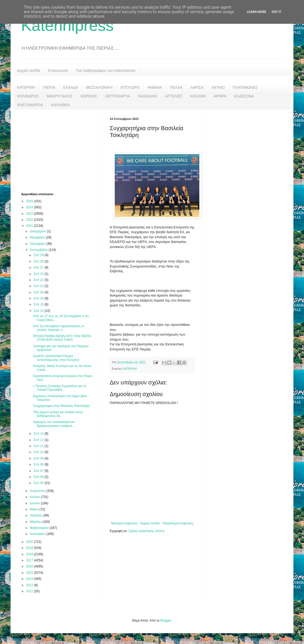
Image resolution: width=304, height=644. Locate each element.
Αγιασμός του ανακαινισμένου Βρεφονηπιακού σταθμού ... (54, 424)
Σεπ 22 (39, 280)
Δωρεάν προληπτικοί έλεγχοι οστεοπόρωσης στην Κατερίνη (56, 358)
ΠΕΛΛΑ (176, 87)
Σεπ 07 (39, 471)
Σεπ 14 (39, 311)
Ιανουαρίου (38, 534)
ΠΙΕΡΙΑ (49, 87)
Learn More (257, 12)
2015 (30, 573)
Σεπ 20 (39, 292)
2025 (30, 201)
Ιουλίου (35, 497)
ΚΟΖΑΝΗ (198, 96)
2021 (30, 226)
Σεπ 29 (39, 255)
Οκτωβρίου (38, 244)
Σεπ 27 (39, 267)
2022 (30, 220)
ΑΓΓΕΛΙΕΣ (174, 96)
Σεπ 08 (39, 464)
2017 (30, 560)
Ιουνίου (35, 503)
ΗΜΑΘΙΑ (155, 87)
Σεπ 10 (39, 452)
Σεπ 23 (39, 274)
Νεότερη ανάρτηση (124, 523)
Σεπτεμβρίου (39, 250)
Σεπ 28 (39, 261)
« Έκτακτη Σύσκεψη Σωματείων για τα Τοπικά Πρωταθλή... (59, 388)
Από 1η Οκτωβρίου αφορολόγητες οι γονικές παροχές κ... (58, 328)
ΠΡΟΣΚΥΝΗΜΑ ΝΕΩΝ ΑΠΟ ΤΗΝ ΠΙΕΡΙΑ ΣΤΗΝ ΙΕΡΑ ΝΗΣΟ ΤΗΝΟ (62, 338)
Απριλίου (37, 515)
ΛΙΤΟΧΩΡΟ (130, 87)
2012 (30, 585)
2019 (30, 548)
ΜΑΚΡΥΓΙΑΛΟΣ (60, 96)
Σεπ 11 (39, 446)
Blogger (166, 621)
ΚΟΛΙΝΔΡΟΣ (28, 96)
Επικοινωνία (58, 70)
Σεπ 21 (39, 286)
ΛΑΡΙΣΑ (197, 87)
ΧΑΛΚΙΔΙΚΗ (148, 96)
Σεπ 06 (39, 477)
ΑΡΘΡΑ (220, 96)
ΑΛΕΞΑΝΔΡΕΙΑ (30, 105)
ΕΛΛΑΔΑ (71, 87)
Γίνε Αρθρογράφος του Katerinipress (106, 70)
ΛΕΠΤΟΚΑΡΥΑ (117, 96)
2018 (30, 554)
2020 (30, 542)
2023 (30, 214)
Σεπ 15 (39, 304)
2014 (30, 579)
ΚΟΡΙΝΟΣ (89, 96)
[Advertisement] (61, 150)
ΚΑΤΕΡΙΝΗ (26, 87)
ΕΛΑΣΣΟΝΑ (244, 96)
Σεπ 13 (39, 434)
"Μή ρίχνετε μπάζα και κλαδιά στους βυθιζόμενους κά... (58, 414)
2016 (30, 566)
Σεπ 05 (39, 483)
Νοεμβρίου (38, 237)
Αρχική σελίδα (28, 70)
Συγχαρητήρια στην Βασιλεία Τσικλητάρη (61, 406)
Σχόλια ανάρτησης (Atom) (146, 531)
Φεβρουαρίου (40, 528)
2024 (30, 207)
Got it (276, 12)
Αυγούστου (38, 491)
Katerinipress (67, 25)
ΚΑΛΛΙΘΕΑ (60, 105)
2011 (30, 591)
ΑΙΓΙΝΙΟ (218, 87)
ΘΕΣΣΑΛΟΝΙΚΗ (99, 87)
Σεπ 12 (39, 440)
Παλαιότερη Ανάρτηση (178, 523)
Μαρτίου (36, 522)
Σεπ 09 (39, 458)
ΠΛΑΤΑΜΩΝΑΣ (245, 87)
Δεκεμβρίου (38, 231)
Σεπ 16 (39, 298)
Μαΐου (35, 509)
